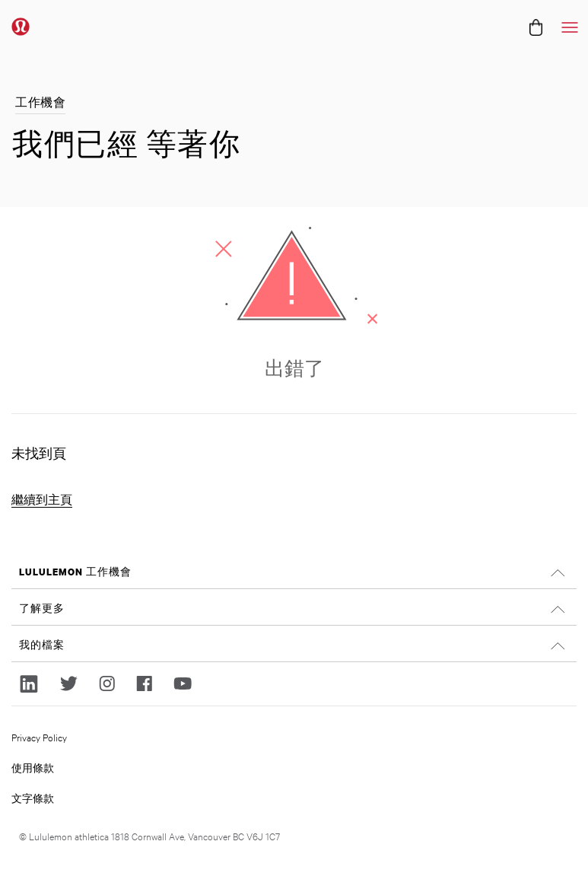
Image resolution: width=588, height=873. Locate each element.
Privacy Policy (39, 737)
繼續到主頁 (42, 500)
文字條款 (33, 798)
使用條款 (33, 767)
